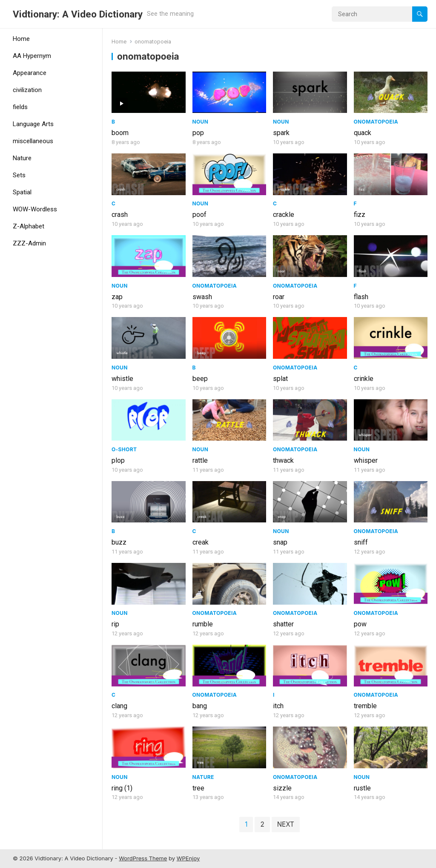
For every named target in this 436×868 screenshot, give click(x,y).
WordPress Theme (143, 858)
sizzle (282, 788)
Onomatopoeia (376, 122)
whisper (366, 460)
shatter (283, 624)
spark (281, 133)
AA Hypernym (32, 56)
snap (280, 542)
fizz (360, 215)
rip (115, 624)
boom (120, 133)
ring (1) (122, 788)
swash (202, 297)
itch (278, 706)
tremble (365, 706)
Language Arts (33, 124)
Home (21, 39)
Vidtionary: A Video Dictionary (78, 14)
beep (200, 379)
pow (360, 624)
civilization (27, 90)
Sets (19, 175)
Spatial (22, 192)
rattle (200, 460)
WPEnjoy (188, 858)
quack (363, 133)
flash (361, 297)
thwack (283, 460)
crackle (284, 215)
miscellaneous (33, 141)
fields (20, 107)
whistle (122, 379)
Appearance (30, 73)
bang (200, 706)
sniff (361, 542)
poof (199, 215)
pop (198, 133)
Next (286, 824)
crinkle (364, 379)
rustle (362, 788)
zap (117, 297)
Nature (22, 158)
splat (280, 379)
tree (198, 788)
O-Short (124, 449)
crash (120, 215)
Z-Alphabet (29, 226)
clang (119, 706)
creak (201, 542)
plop (118, 460)
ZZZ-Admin (29, 243)
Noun (201, 122)
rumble (203, 624)
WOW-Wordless (35, 209)
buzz (119, 542)
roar (279, 297)
